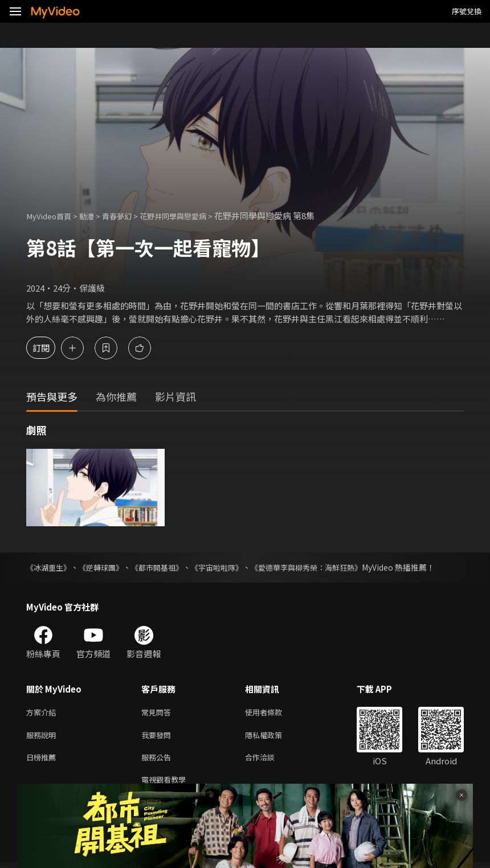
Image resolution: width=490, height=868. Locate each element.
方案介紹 (43, 713)
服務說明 (43, 737)
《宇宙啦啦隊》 (230, 567)
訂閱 (49, 348)
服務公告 (158, 761)
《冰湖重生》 (50, 567)
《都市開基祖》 (166, 567)
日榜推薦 (43, 761)
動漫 (95, 216)
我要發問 (158, 737)
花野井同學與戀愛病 (192, 216)
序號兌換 (467, 11)
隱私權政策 (273, 737)
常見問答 (158, 713)
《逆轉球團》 (106, 567)
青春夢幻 (128, 216)
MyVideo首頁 (52, 216)
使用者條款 (273, 713)
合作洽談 (269, 761)
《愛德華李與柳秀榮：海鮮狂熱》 (325, 567)
